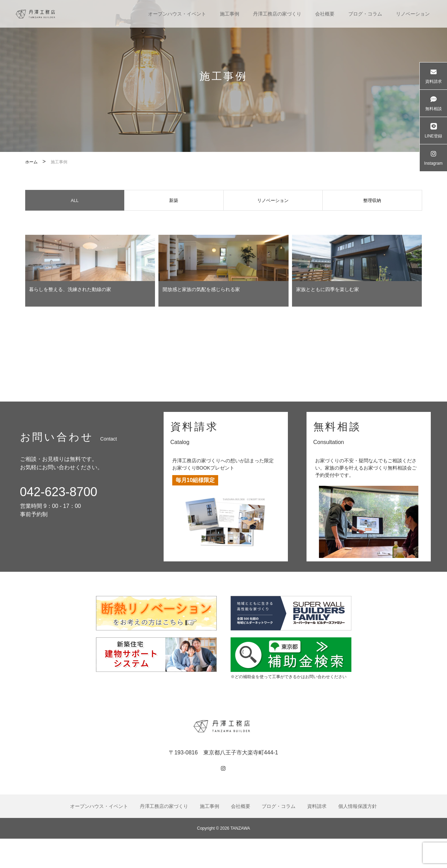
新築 (174, 202)
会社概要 (325, 14)
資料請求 (317, 835)
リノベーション (413, 14)
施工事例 (230, 14)
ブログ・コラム (365, 14)
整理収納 (372, 202)
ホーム (31, 162)
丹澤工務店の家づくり (277, 14)
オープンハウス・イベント (177, 14)
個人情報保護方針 (358, 835)
